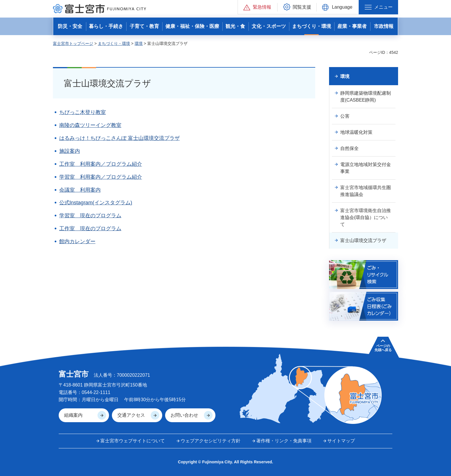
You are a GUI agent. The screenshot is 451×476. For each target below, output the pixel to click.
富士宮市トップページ (73, 43)
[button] (258, 7)
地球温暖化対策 (356, 132)
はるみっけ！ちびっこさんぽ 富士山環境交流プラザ (120, 138)
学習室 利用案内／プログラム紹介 (101, 177)
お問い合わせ (184, 415)
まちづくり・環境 (114, 43)
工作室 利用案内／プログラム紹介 (101, 164)
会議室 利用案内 (80, 190)
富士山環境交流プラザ (363, 240)
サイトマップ (341, 441)
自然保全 (349, 148)
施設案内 (70, 151)
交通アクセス (131, 415)
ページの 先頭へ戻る (383, 348)
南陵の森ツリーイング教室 (90, 125)
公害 (345, 116)
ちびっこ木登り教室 (83, 112)
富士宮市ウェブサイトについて (133, 441)
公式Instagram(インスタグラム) (96, 203)
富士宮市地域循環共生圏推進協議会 (366, 191)
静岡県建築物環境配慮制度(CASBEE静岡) (366, 97)
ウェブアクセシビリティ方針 (211, 441)
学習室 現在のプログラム (90, 216)
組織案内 (73, 415)
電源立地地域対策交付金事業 (366, 168)
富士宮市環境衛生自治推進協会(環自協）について (366, 217)
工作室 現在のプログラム (90, 229)
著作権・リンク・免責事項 (284, 441)
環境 (139, 43)
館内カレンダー (77, 241)
